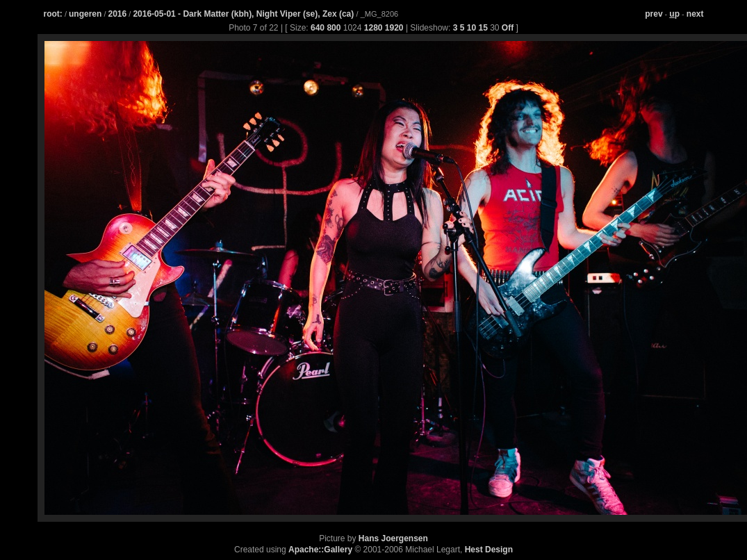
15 (483, 28)
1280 (373, 28)
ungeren (85, 14)
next (695, 14)
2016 (118, 14)
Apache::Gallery (320, 550)
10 (471, 28)
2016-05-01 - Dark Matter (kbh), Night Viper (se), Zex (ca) (244, 14)
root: (53, 14)
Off (508, 28)
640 (318, 28)
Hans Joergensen (393, 538)
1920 (394, 28)
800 (334, 28)
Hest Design (489, 550)
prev (654, 14)
